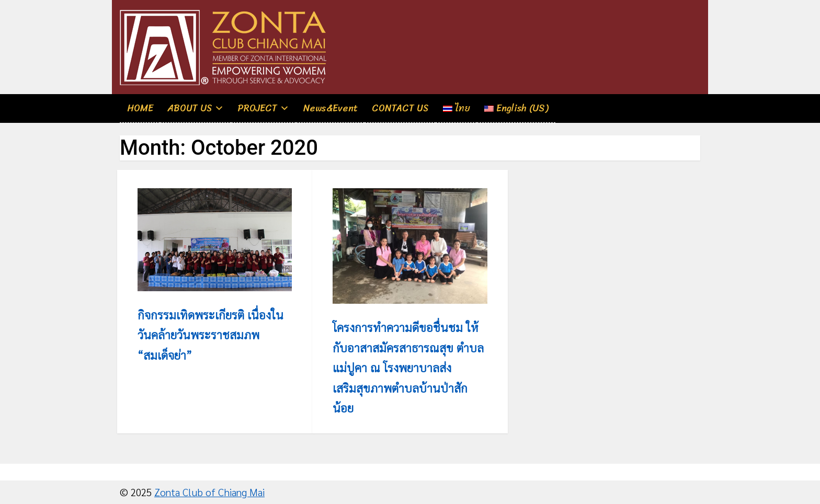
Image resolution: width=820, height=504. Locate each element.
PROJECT (258, 108)
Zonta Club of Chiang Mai (209, 492)
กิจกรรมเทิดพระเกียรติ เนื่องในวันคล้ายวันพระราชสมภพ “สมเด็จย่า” (210, 335)
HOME (140, 108)
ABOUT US (190, 108)
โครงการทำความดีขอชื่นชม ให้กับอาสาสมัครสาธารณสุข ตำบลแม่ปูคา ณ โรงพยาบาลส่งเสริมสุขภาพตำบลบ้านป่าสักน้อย (408, 367)
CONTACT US (400, 108)
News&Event (331, 108)
